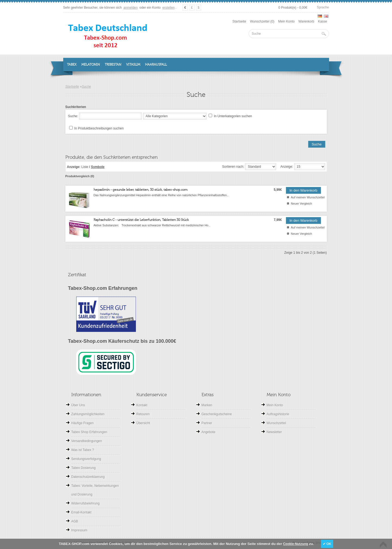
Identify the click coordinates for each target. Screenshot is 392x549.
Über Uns (78, 405)
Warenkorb (306, 21)
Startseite (239, 21)
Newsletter (274, 432)
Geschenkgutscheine (217, 414)
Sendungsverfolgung (86, 459)
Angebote (208, 432)
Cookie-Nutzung (295, 544)
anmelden (131, 8)
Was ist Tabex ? (83, 450)
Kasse (322, 21)
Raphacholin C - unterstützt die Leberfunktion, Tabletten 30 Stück (141, 220)
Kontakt (142, 405)
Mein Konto (286, 21)
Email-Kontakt (82, 512)
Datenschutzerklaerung (88, 477)
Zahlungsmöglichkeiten (88, 414)
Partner (207, 423)
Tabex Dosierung (84, 468)
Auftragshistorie (278, 414)
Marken (207, 405)
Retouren (143, 414)
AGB (75, 521)
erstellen (168, 8)
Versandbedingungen (87, 441)
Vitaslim (133, 65)
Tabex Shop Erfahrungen (89, 432)
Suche (86, 87)
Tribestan (113, 65)
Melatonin (91, 65)
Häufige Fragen (83, 423)
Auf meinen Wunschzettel (308, 197)
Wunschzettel (276, 423)
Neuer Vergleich (301, 204)
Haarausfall (156, 65)
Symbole (98, 167)
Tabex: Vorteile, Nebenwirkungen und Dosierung (95, 490)
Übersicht (143, 423)
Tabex (72, 65)
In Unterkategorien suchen (233, 116)
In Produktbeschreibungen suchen (99, 128)
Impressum (79, 530)
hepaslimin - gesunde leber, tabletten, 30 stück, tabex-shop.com (141, 190)
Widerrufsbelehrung (86, 503)
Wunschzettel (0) (262, 21)
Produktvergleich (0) (80, 176)
